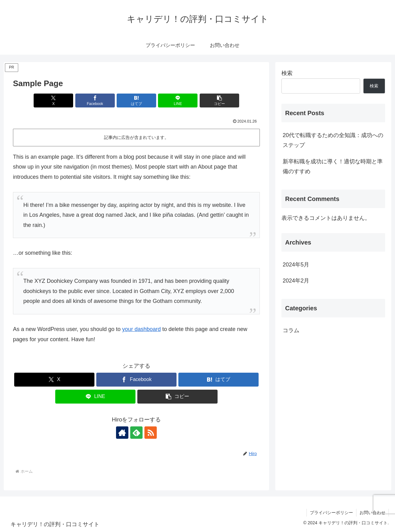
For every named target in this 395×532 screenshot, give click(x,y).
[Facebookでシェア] (95, 101)
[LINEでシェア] (178, 101)
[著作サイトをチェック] (122, 433)
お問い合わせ (372, 513)
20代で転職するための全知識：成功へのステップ (333, 140)
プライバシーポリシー (331, 513)
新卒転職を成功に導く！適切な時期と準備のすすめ (333, 166)
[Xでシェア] (53, 101)
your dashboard (141, 329)
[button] (219, 101)
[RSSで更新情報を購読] (151, 433)
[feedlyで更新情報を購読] (136, 433)
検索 (287, 73)
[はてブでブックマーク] (136, 101)
